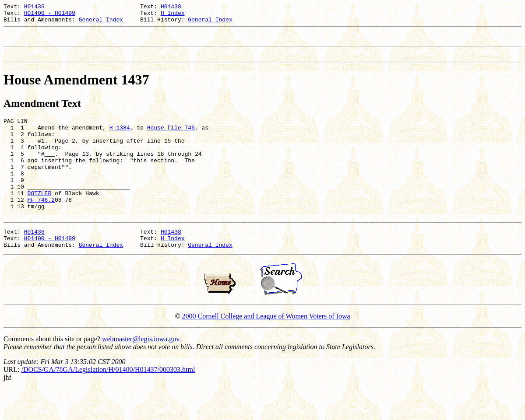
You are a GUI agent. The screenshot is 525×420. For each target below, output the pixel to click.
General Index (101, 23)
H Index (173, 15)
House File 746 (171, 138)
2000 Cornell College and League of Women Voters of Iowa (266, 348)
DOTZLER (40, 217)
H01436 (34, 7)
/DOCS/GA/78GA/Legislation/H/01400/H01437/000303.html (108, 401)
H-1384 (120, 138)
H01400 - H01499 (50, 15)
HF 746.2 (41, 224)
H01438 (171, 7)
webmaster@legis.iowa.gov (141, 370)
